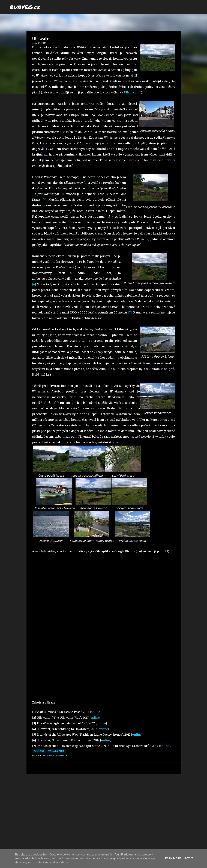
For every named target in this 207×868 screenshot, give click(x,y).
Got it (189, 858)
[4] (45, 200)
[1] (46, 149)
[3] (62, 194)
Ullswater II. (132, 92)
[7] (130, 312)
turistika (39, 751)
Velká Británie (56, 751)
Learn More (172, 858)
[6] (34, 284)
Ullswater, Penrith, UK (55, 756)
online (95, 712)
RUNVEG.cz (25, 7)
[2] (86, 183)
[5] (147, 239)
